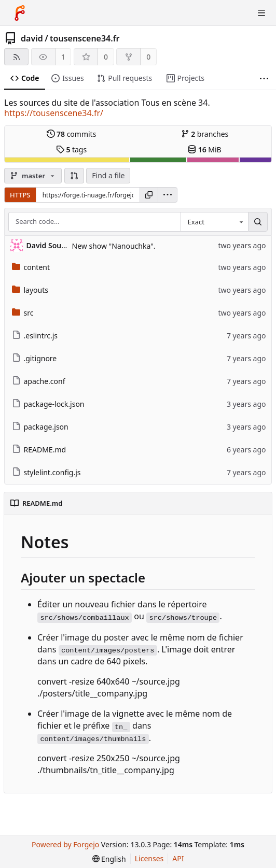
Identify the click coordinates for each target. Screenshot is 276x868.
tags (71, 150)
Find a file (108, 175)
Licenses (149, 858)
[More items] (264, 79)
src (23, 313)
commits (72, 134)
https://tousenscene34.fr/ (54, 113)
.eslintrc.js (35, 336)
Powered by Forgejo (65, 844)
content (31, 267)
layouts (30, 290)
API (178, 858)
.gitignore (34, 358)
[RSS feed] (16, 57)
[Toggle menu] (261, 13)
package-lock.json (48, 404)
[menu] (168, 195)
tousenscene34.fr (85, 38)
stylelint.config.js (46, 472)
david (32, 38)
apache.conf (39, 381)
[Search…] (258, 222)
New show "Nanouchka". (114, 246)
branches (205, 134)
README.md (39, 450)
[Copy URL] (149, 195)
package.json (40, 427)
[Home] (20, 13)
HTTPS (20, 195)
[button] (74, 176)
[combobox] (214, 222)
